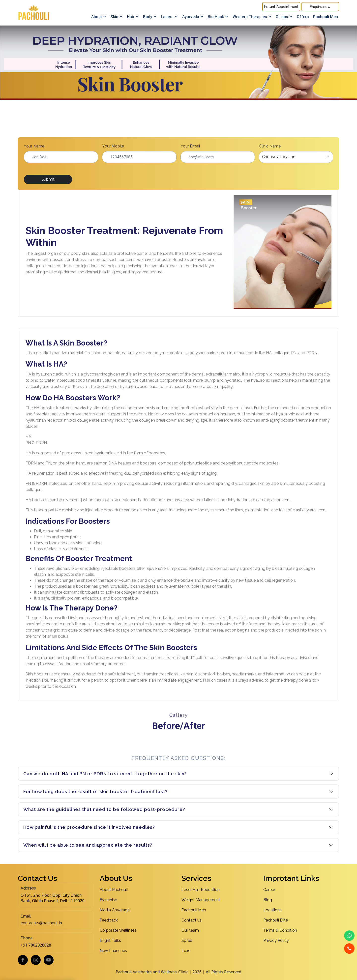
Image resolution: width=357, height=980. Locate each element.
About (99, 17)
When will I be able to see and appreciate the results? (88, 845)
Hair (133, 17)
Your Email (190, 146)
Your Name (34, 146)
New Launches (113, 951)
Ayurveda (193, 17)
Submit (48, 179)
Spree (187, 940)
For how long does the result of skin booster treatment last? (95, 792)
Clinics (284, 17)
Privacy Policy (276, 940)
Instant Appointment (281, 7)
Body (150, 17)
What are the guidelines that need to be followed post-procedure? (104, 809)
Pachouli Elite (276, 920)
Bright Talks (110, 940)
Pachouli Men (326, 17)
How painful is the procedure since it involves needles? (89, 827)
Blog (268, 900)
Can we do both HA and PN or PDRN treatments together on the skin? (105, 774)
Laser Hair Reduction (201, 890)
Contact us (192, 920)
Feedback (109, 920)
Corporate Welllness (118, 930)
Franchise (108, 900)
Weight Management (201, 900)
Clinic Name (270, 146)
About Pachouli (114, 890)
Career (269, 890)
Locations (272, 910)
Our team (190, 930)
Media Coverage (115, 910)
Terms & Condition (280, 930)
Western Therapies (252, 17)
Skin (117, 17)
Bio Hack (218, 17)
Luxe (186, 951)
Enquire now (320, 7)
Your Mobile (113, 146)
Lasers (169, 17)
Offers (303, 17)
